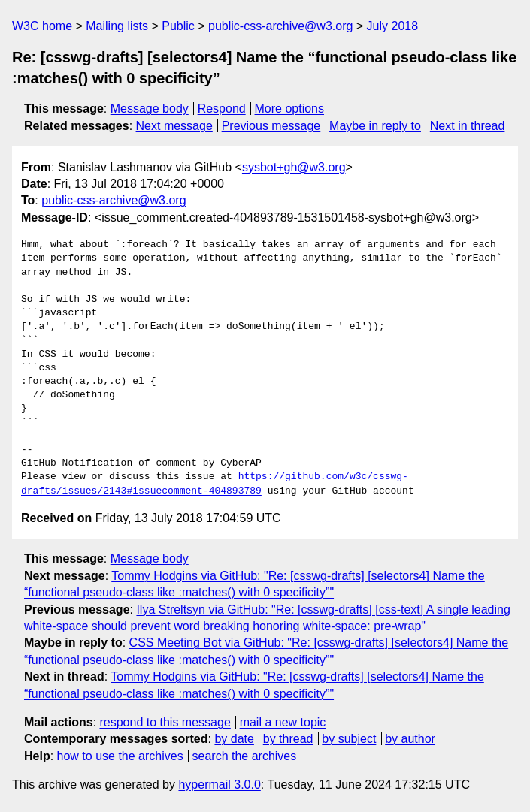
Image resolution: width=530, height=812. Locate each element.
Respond (222, 109)
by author (410, 739)
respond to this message (165, 722)
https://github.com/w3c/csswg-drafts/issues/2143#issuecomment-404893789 (215, 484)
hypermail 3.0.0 (219, 785)
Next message (174, 126)
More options (290, 109)
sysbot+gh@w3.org (294, 167)
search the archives (245, 756)
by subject (349, 739)
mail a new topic (283, 722)
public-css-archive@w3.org (280, 26)
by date (234, 739)
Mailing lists (117, 26)
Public (178, 26)
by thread (288, 739)
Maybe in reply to (375, 126)
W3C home (42, 26)
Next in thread (468, 126)
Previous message (271, 126)
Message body (150, 109)
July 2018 (393, 26)
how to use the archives (120, 756)
